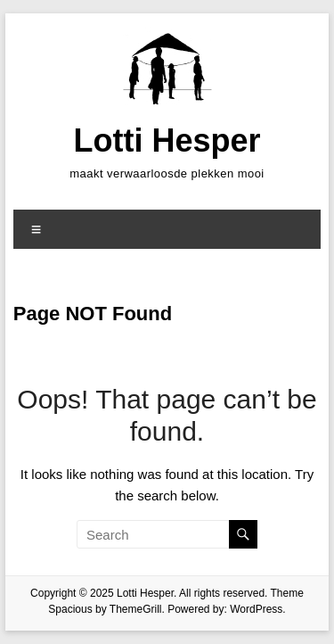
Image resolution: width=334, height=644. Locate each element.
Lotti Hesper (167, 140)
